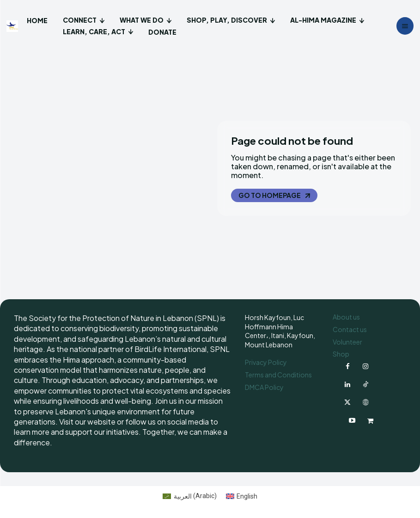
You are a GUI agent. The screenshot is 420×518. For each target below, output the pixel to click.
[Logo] (13, 26)
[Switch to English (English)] (242, 494)
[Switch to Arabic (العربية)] (190, 494)
